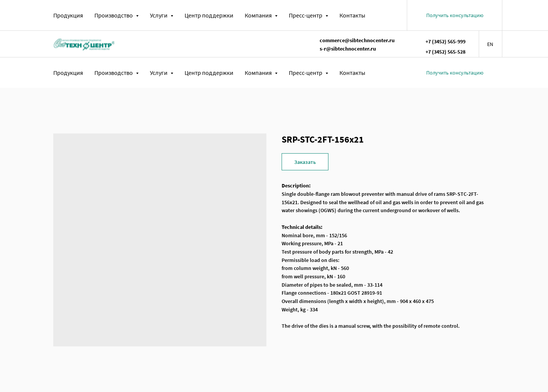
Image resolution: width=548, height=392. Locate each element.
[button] (455, 15)
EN (490, 44)
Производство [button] (114, 15)
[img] (84, 44)
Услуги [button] (159, 15)
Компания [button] (259, 15)
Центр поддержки (209, 15)
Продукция (68, 15)
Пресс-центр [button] (306, 15)
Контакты (352, 15)
